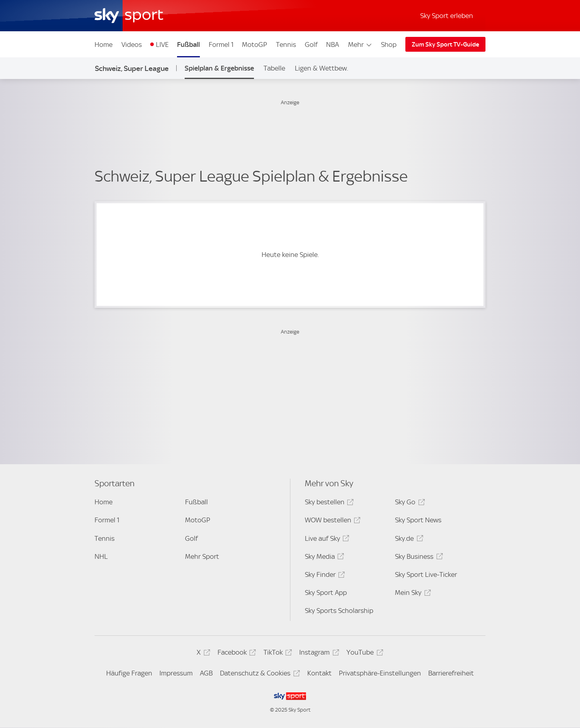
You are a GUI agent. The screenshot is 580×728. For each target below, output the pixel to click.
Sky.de (408, 540)
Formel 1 (221, 44)
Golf (311, 44)
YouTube (364, 654)
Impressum (176, 673)
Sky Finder (324, 576)
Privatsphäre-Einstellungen (380, 673)
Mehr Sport (202, 556)
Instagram (318, 654)
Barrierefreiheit (451, 673)
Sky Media (323, 558)
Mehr (360, 44)
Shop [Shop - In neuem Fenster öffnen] (389, 44)
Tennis (286, 44)
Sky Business (418, 558)
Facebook (236, 654)
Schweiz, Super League (132, 68)
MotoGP (255, 44)
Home (104, 44)
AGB (206, 673)
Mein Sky (412, 594)
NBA (332, 44)
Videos (132, 44)
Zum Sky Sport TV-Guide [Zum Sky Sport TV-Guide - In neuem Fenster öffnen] (445, 44)
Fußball (188, 44)
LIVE (162, 44)
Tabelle (274, 68)
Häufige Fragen (129, 673)
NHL (101, 556)
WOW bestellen (331, 521)
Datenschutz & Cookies (259, 674)
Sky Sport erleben (447, 16)
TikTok (277, 654)
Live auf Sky (326, 540)
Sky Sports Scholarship (339, 611)
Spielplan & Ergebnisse (219, 68)
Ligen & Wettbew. (321, 68)
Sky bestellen (328, 503)
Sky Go (409, 503)
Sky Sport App (326, 593)
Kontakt (319, 673)
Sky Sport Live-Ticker (426, 574)
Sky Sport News (418, 520)
